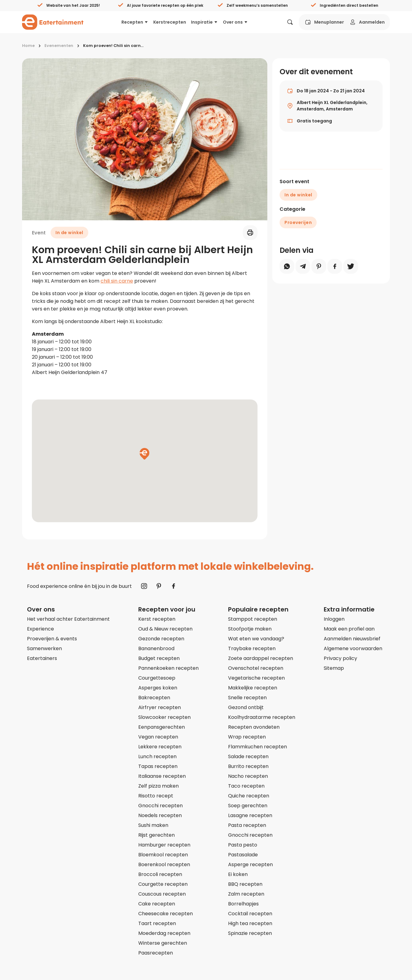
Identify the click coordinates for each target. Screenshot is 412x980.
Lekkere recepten (160, 747)
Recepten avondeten (254, 727)
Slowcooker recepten (164, 717)
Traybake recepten (252, 648)
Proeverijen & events (52, 639)
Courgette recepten (163, 884)
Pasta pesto (243, 845)
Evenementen (59, 46)
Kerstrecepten (170, 22)
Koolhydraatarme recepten (262, 717)
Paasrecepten (156, 953)
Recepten (135, 22)
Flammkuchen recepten (257, 747)
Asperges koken (158, 688)
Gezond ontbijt (246, 707)
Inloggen (334, 619)
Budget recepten (159, 658)
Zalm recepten (246, 894)
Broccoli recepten (160, 874)
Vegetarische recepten (256, 678)
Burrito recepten (248, 766)
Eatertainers (42, 658)
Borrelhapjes (243, 904)
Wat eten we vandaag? (256, 639)
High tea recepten (250, 923)
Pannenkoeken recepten (168, 668)
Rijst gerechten (156, 835)
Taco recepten (246, 786)
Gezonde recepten (161, 639)
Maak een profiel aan (349, 629)
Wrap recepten (247, 737)
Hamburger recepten (164, 845)
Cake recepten (157, 904)
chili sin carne (117, 281)
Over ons (235, 22)
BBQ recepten (245, 884)
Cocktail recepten (250, 914)
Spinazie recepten (250, 933)
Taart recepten (157, 923)
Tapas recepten (158, 766)
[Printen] (249, 233)
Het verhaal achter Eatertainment (68, 619)
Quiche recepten (249, 796)
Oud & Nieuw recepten (165, 629)
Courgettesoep (157, 678)
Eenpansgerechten (162, 727)
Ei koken (238, 874)
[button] (145, 454)
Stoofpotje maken (250, 629)
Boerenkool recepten (164, 864)
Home (28, 46)
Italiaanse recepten (162, 776)
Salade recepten (248, 756)
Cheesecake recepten (166, 914)
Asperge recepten (250, 864)
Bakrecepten (154, 698)
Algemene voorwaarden (353, 648)
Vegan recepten (158, 737)
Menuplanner (324, 22)
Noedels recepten (160, 815)
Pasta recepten (247, 825)
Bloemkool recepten (163, 855)
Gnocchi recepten (160, 806)
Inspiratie (204, 22)
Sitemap (334, 668)
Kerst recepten (157, 619)
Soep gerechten (248, 806)
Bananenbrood (156, 648)
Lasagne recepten (250, 815)
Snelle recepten (247, 698)
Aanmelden (367, 22)
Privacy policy (340, 658)
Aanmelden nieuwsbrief (352, 639)
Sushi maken (153, 825)
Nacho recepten (248, 776)
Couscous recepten (162, 894)
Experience (40, 629)
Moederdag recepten (164, 933)
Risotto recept (156, 796)
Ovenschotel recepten (256, 668)
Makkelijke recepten (253, 688)
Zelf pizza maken (158, 786)
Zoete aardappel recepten (261, 658)
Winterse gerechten (163, 943)
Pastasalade (243, 855)
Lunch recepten (157, 756)
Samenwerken (44, 648)
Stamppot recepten (253, 619)
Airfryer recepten (160, 707)
